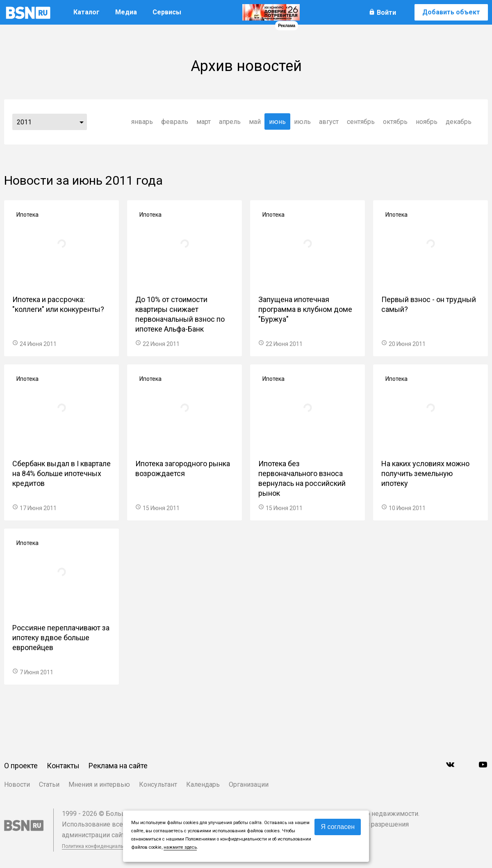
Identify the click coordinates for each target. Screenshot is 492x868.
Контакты (63, 766)
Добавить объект (451, 12)
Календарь (203, 784)
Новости (17, 784)
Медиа (126, 12)
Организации (249, 784)
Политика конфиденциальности (99, 846)
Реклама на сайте (118, 766)
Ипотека (27, 215)
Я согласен (338, 827)
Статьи (49, 784)
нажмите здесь (180, 847)
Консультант (158, 784)
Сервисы (167, 12)
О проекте (21, 766)
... (82, 122)
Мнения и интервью (99, 784)
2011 (24, 122)
